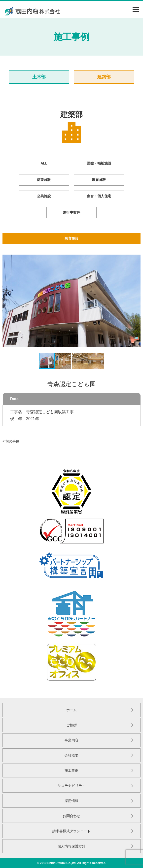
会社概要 (71, 755)
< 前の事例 (11, 441)
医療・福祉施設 (99, 163)
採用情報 (71, 801)
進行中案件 (71, 212)
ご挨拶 (71, 725)
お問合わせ (71, 816)
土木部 (39, 77)
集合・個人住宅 (99, 196)
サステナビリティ (71, 786)
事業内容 (71, 740)
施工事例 (71, 770)
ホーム (71, 710)
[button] (7, 301)
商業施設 (44, 180)
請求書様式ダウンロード (71, 831)
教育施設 (99, 180)
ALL (44, 163)
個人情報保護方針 (71, 846)
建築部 (104, 77)
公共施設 (44, 196)
